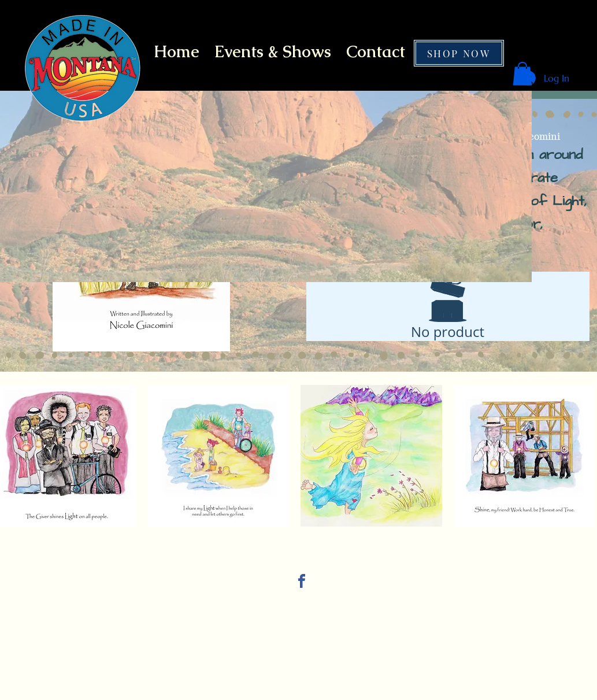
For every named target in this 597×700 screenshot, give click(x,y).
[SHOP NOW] (459, 53)
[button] (522, 74)
